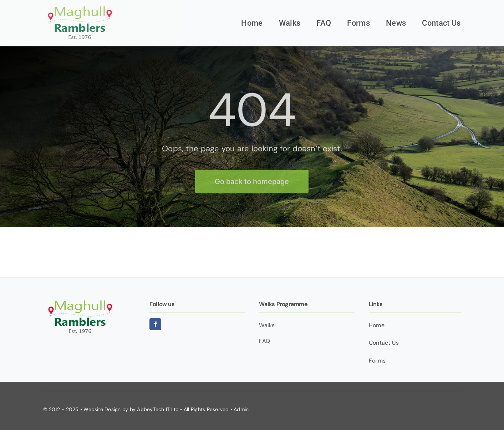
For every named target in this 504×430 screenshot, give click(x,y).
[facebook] (155, 324)
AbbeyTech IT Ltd (158, 409)
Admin (241, 409)
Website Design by (106, 409)
